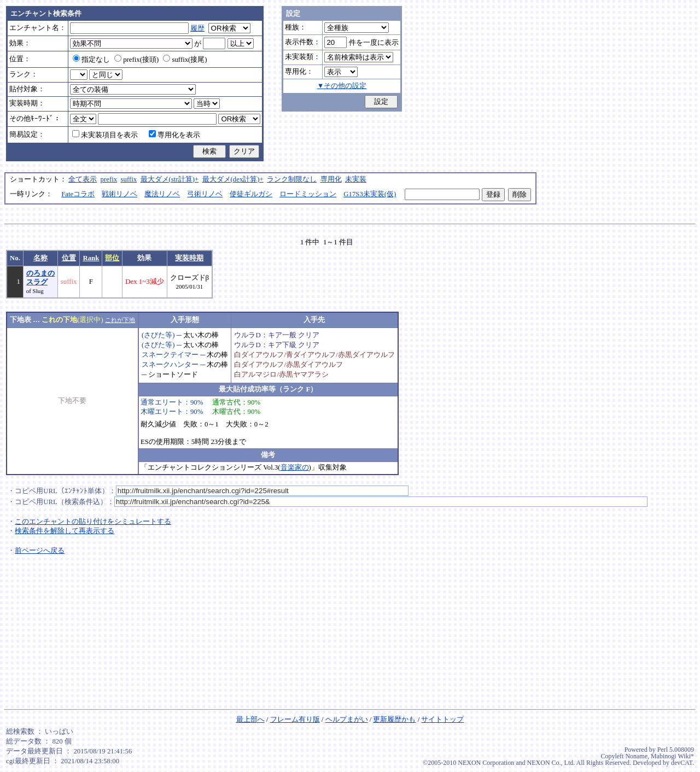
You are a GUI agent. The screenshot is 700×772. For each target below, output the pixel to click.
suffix (129, 179)
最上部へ (250, 720)
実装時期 (189, 258)
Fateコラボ (78, 194)
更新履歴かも (394, 720)
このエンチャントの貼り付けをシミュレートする (93, 522)
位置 (69, 258)
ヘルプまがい (347, 720)
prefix (109, 179)
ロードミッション (308, 194)
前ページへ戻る (40, 551)
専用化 (331, 179)
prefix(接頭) (136, 60)
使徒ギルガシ (251, 194)
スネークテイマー (170, 355)
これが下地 (120, 320)
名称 (40, 258)
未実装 (356, 179)
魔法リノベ (162, 194)
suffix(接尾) (185, 60)
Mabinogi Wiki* (672, 756)
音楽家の (295, 467)
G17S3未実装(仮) (370, 194)
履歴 (197, 28)
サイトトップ (442, 720)
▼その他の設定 (342, 86)
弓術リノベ (205, 194)
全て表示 (83, 179)
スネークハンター (170, 365)
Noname (636, 756)
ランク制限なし (292, 179)
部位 (112, 258)
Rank (91, 258)
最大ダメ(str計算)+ (170, 179)
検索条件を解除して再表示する (65, 531)
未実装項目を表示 (105, 135)
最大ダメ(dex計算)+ (233, 179)
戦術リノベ (119, 194)
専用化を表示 (174, 135)
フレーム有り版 (295, 720)
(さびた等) (158, 335)
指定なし (91, 60)
